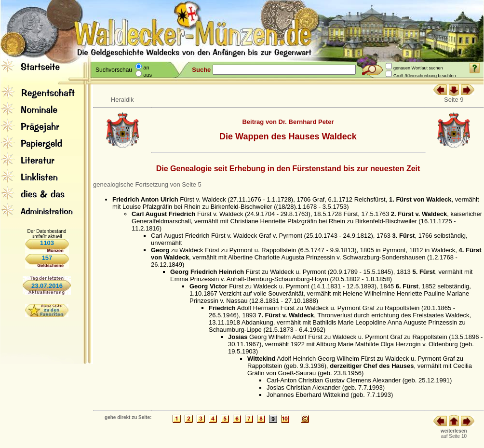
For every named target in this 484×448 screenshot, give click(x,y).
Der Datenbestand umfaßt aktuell (47, 234)
